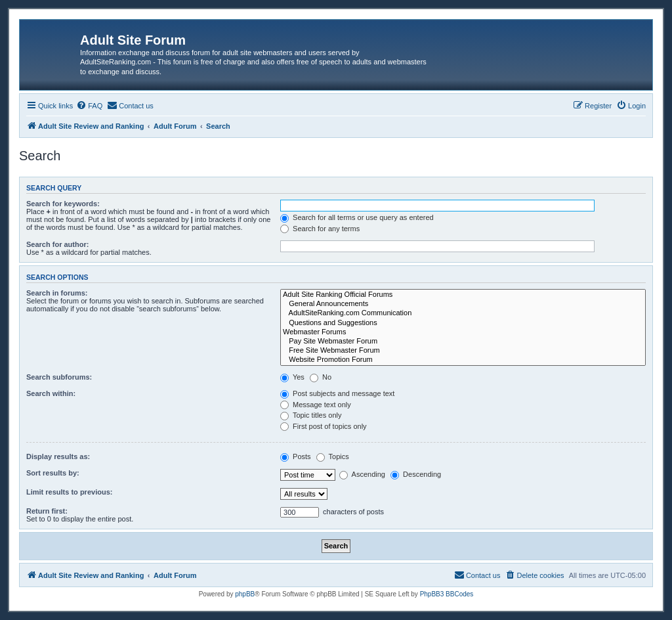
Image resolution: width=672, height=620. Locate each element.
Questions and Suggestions (463, 323)
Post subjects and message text (337, 393)
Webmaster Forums (463, 332)
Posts (296, 456)
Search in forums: (57, 293)
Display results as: (58, 456)
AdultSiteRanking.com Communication (463, 313)
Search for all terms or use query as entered (357, 217)
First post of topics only (324, 426)
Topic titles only (311, 415)
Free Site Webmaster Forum (463, 351)
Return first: (47, 511)
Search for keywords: (63, 204)
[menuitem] (89, 106)
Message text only (316, 405)
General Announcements (463, 304)
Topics (333, 456)
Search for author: (57, 244)
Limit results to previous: (69, 492)
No (321, 377)
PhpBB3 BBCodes (447, 594)
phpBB (245, 594)
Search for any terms (320, 229)
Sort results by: (53, 473)
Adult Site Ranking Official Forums (463, 295)
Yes (292, 377)
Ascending (362, 474)
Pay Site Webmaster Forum (463, 342)
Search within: (51, 393)
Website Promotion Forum (463, 360)
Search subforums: (59, 377)
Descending (416, 474)
